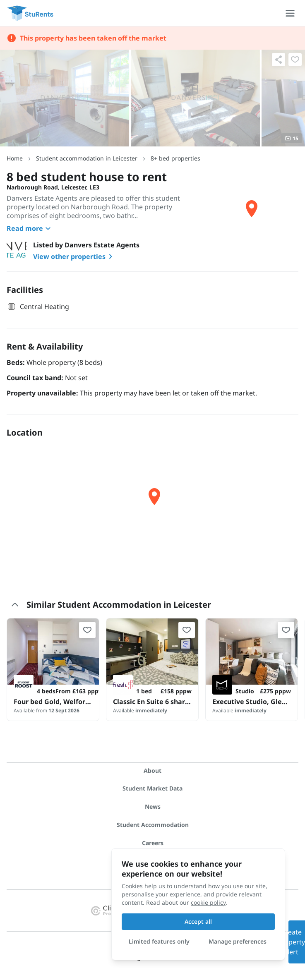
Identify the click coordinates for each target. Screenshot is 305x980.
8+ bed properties (175, 158)
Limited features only (159, 941)
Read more (30, 228)
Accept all (198, 921)
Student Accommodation (153, 825)
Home (15, 158)
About (152, 770)
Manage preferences (238, 941)
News (153, 806)
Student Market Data (152, 788)
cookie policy (208, 902)
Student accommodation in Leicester (87, 158)
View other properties (74, 256)
